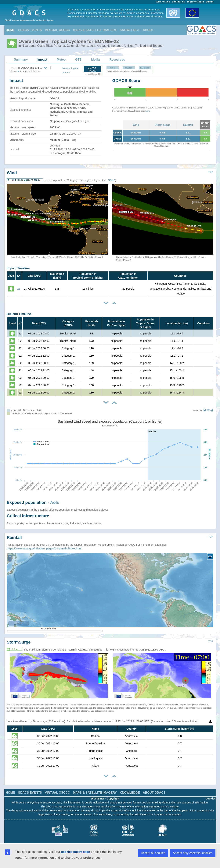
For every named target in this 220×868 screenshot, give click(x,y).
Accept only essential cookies (193, 853)
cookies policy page (75, 852)
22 (19, 289)
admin (210, 2)
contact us (179, 2)
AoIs (55, 502)
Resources (117, 60)
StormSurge (19, 642)
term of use (163, 2)
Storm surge (162, 125)
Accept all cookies (153, 853)
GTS (78, 60)
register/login (195, 2)
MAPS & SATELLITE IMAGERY (95, 30)
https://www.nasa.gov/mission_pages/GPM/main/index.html (44, 549)
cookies (211, 799)
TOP (211, 172)
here (148, 111)
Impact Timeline (18, 268)
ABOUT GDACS (154, 793)
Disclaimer (98, 799)
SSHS (112, 180)
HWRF (129, 68)
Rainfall (188, 125)
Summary (21, 60)
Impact (42, 60)
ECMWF (145, 68)
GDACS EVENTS (30, 30)
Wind (136, 125)
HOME (10, 30)
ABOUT (148, 30)
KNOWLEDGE (130, 30)
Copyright (113, 799)
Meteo (61, 60)
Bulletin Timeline (19, 314)
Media (95, 60)
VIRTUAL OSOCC (57, 30)
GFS (113, 68)
